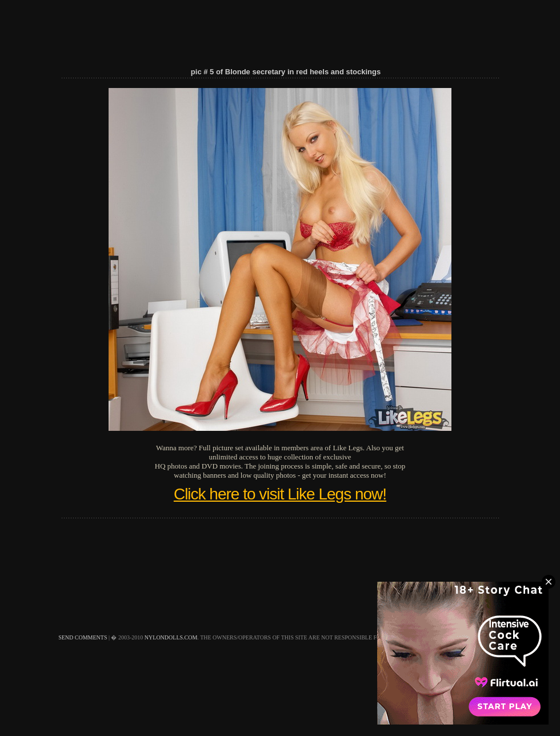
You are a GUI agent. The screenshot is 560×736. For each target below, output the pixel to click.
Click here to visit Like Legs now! (280, 494)
